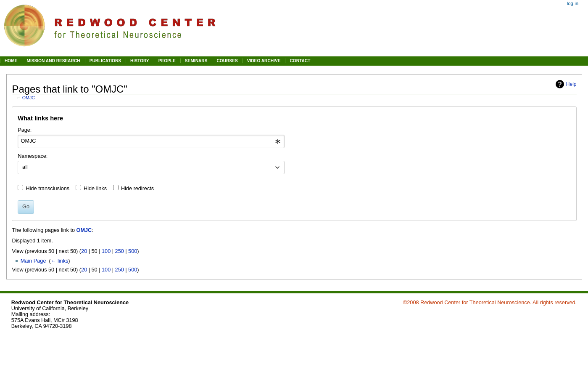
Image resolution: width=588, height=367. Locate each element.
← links (60, 261)
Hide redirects (137, 189)
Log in (573, 3)
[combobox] (151, 141)
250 (120, 251)
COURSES (227, 61)
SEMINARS (196, 61)
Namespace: (33, 156)
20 (84, 251)
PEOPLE (167, 61)
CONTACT (300, 61)
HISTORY (140, 61)
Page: (25, 130)
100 (106, 251)
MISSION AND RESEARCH (53, 61)
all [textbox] (25, 167)
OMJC (29, 98)
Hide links (95, 189)
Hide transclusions (48, 189)
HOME (11, 61)
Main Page (33, 261)
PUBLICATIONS (105, 61)
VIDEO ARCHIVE (264, 61)
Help (571, 84)
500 (133, 251)
